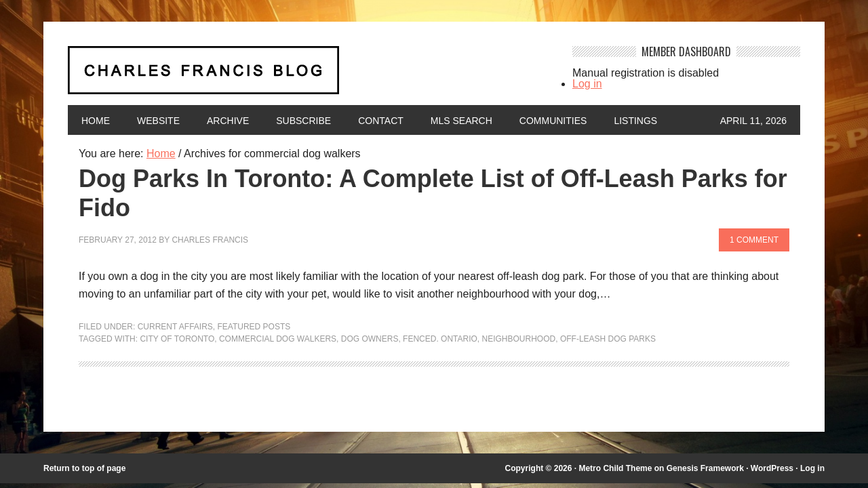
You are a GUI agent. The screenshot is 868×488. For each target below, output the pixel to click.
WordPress (772, 468)
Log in (587, 84)
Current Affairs (175, 327)
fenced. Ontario (440, 339)
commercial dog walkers (278, 339)
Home (96, 121)
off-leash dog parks (608, 339)
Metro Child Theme (615, 468)
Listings (635, 121)
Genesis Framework (705, 468)
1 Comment (754, 240)
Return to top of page (84, 468)
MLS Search (461, 121)
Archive (228, 121)
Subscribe (303, 121)
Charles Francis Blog (308, 76)
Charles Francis (210, 240)
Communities (553, 121)
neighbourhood (519, 339)
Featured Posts (254, 327)
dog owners (370, 339)
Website (158, 121)
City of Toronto (177, 339)
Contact (381, 121)
